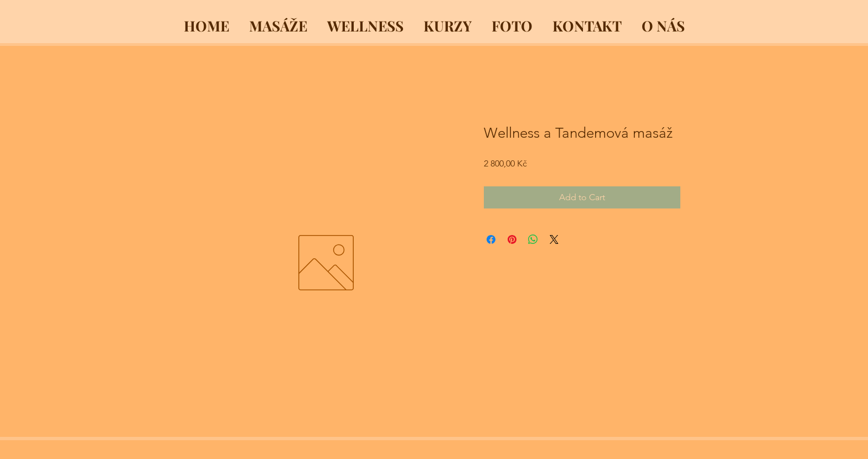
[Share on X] (554, 239)
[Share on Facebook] (491, 239)
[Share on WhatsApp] (533, 239)
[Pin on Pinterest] (512, 239)
